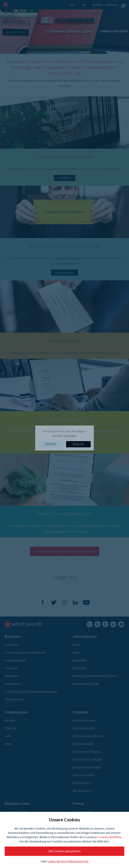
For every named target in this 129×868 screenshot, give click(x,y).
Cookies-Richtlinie (110, 837)
